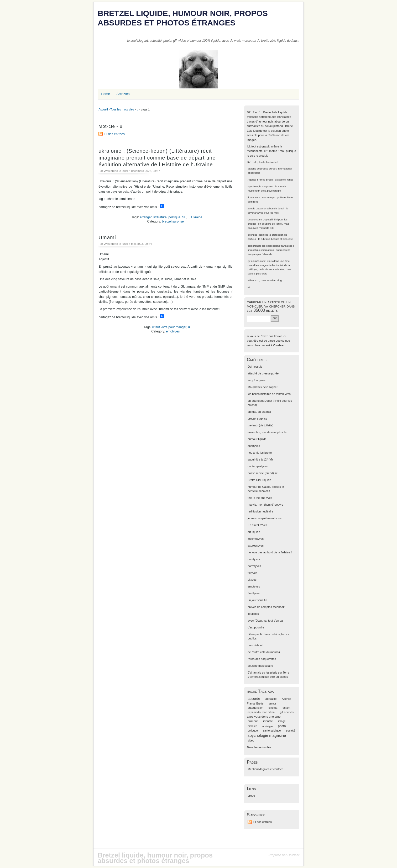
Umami (107, 237)
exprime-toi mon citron (261, 712)
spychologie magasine (260, 186)
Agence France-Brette (260, 180)
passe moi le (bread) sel (263, 473)
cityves (252, 580)
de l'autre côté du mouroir (264, 652)
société (291, 731)
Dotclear (293, 855)
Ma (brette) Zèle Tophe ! (263, 387)
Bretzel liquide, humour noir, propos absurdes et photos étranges (183, 18)
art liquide (254, 532)
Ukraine (197, 217)
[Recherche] (258, 318)
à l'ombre (277, 345)
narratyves (254, 566)
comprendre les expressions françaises (270, 246)
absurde (254, 699)
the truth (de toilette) (260, 425)
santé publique (272, 731)
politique (174, 217)
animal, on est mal (259, 412)
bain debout (255, 645)
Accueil (103, 109)
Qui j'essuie (255, 367)
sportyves (254, 446)
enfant (286, 708)
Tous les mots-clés (122, 109)
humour (253, 721)
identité (268, 721)
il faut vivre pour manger (169, 327)
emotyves (173, 331)
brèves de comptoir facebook (266, 607)
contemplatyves (258, 466)
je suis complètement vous (265, 518)
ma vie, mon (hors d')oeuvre (265, 505)
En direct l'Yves (257, 525)
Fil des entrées (114, 134)
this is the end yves (260, 498)
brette (251, 796)
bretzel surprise (173, 221)
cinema (273, 708)
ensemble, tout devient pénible (267, 432)
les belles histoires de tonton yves (269, 394)
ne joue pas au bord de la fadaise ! (270, 552)
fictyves (252, 573)
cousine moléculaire (260, 666)
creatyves (254, 559)
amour (273, 704)
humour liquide (257, 439)
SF (184, 217)
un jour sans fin (257, 600)
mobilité (252, 726)
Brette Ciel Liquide (259, 480)
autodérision (255, 708)
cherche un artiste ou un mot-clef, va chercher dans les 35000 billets (271, 306)
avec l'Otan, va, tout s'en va (265, 621)
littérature (160, 217)
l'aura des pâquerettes (262, 659)
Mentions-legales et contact (265, 769)
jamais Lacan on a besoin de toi (266, 208)
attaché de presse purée (262, 169)
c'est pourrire (256, 627)
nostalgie (267, 726)
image (282, 721)
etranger (146, 217)
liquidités (253, 614)
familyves (254, 593)
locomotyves (256, 539)
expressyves (256, 546)
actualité (271, 699)
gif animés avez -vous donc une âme (269, 261)
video (251, 280)
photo (282, 726)
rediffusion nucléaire (260, 511)
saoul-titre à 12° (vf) (260, 459)
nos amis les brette (260, 453)
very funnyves (256, 380)
